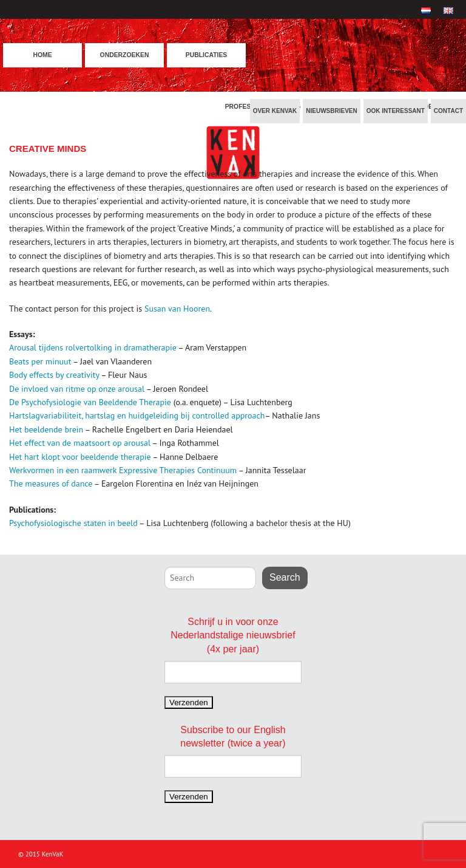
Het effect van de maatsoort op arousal (80, 443)
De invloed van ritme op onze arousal (77, 389)
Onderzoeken (125, 55)
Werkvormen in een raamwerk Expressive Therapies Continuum (123, 470)
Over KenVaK (275, 111)
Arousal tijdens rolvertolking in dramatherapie (93, 347)
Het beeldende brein (46, 429)
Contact (448, 111)
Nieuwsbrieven (331, 111)
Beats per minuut (40, 361)
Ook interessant (396, 111)
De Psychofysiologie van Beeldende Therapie (90, 402)
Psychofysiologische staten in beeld (73, 523)
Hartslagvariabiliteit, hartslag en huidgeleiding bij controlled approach (137, 415)
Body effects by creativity (55, 375)
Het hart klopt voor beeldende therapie (80, 457)
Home (42, 55)
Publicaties (207, 55)
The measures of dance (52, 484)
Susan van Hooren (177, 309)
